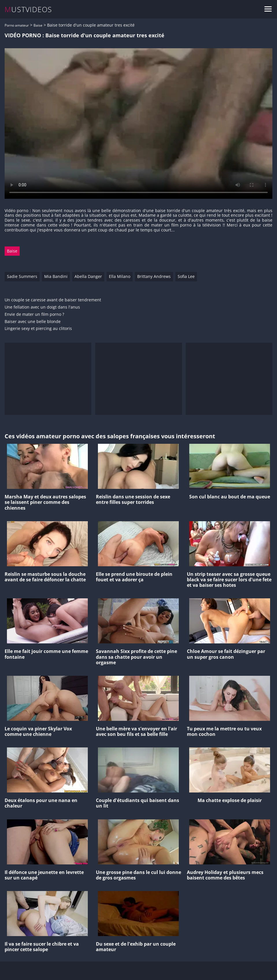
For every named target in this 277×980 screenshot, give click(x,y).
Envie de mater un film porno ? (34, 314)
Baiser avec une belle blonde (33, 322)
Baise (38, 25)
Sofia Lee (186, 276)
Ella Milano (120, 276)
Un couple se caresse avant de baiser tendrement (53, 300)
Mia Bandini (56, 276)
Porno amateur (17, 25)
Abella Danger (88, 276)
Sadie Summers (22, 276)
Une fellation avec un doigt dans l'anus (42, 307)
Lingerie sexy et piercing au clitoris (38, 329)
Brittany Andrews (154, 276)
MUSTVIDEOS (28, 9)
